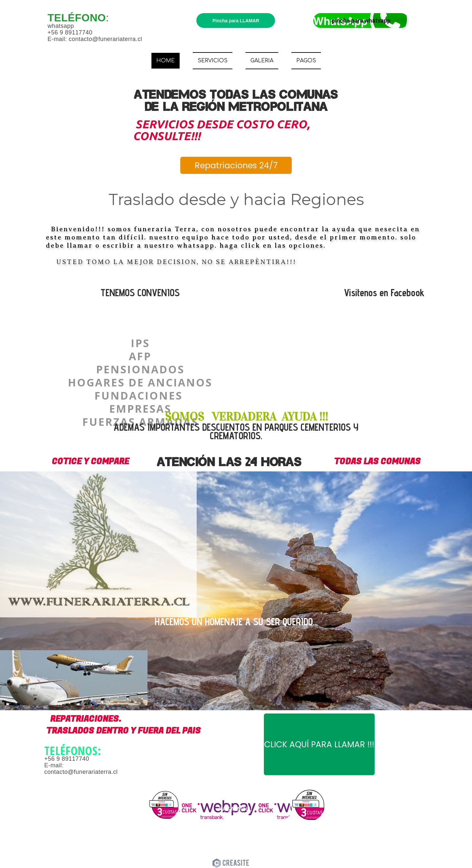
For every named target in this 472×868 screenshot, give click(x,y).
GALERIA (262, 61)
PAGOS (306, 61)
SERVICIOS (213, 61)
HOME (166, 61)
